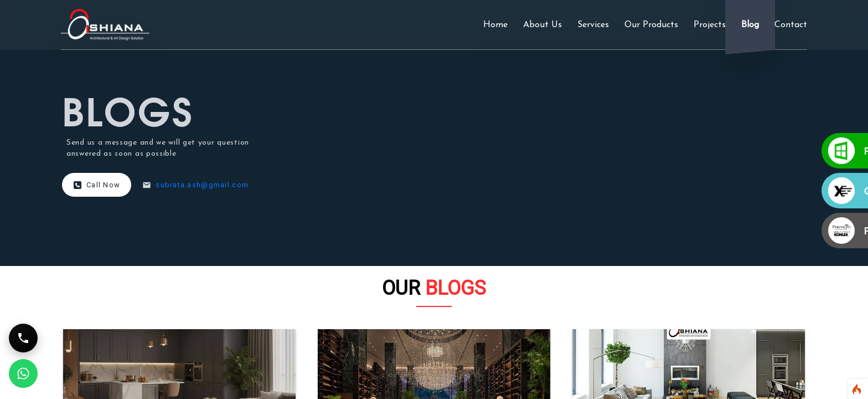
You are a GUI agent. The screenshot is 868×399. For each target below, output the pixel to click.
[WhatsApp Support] (23, 374)
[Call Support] (23, 338)
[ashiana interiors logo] (105, 25)
